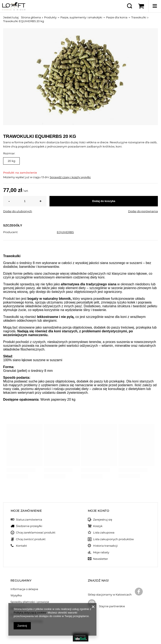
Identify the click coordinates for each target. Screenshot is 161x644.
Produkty (50, 17)
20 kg (12, 161)
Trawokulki (139, 17)
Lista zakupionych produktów (113, 539)
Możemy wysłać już (16, 177)
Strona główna (31, 17)
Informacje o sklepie (24, 589)
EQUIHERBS (65, 232)
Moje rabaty (101, 552)
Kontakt (21, 546)
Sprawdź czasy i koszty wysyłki (70, 177)
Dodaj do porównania (143, 211)
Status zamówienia (29, 520)
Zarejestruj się (103, 520)
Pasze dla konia (117, 17)
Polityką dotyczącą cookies (30, 613)
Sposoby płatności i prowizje (30, 602)
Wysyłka (16, 595)
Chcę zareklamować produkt (36, 533)
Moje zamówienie (26, 511)
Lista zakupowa (104, 533)
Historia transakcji (105, 546)
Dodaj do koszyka (104, 201)
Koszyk (98, 526)
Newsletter (101, 559)
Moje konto (99, 511)
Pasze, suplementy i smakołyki (81, 17)
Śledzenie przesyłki (29, 526)
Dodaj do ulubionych (18, 211)
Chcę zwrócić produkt (31, 539)
